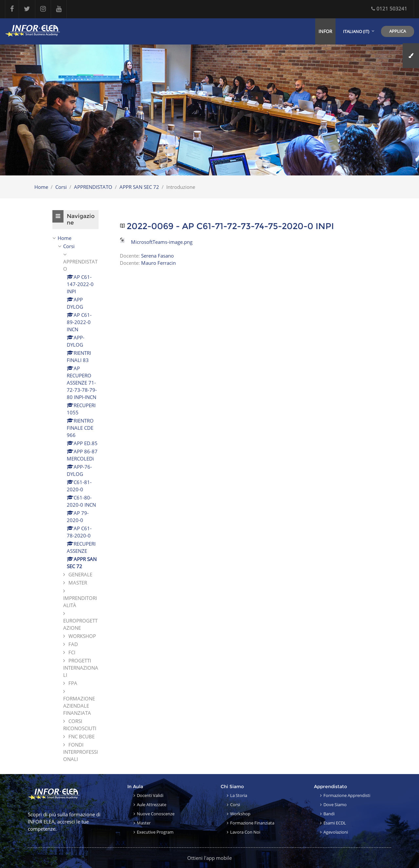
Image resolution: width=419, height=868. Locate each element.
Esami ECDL (335, 823)
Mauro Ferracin (158, 263)
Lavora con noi (245, 832)
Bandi (329, 814)
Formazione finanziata (252, 823)
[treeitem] (75, 498)
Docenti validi (150, 795)
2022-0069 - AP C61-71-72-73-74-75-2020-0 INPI (230, 226)
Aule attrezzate (152, 805)
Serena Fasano (157, 256)
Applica (398, 31)
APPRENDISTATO (93, 187)
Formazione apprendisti (347, 795)
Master (144, 823)
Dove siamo (335, 805)
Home (41, 187)
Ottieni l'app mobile (209, 858)
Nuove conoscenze (156, 814)
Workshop (240, 814)
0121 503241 (389, 9)
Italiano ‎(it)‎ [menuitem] (356, 31)
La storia (239, 795)
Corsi (61, 187)
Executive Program (155, 832)
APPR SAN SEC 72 (139, 187)
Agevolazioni (336, 832)
